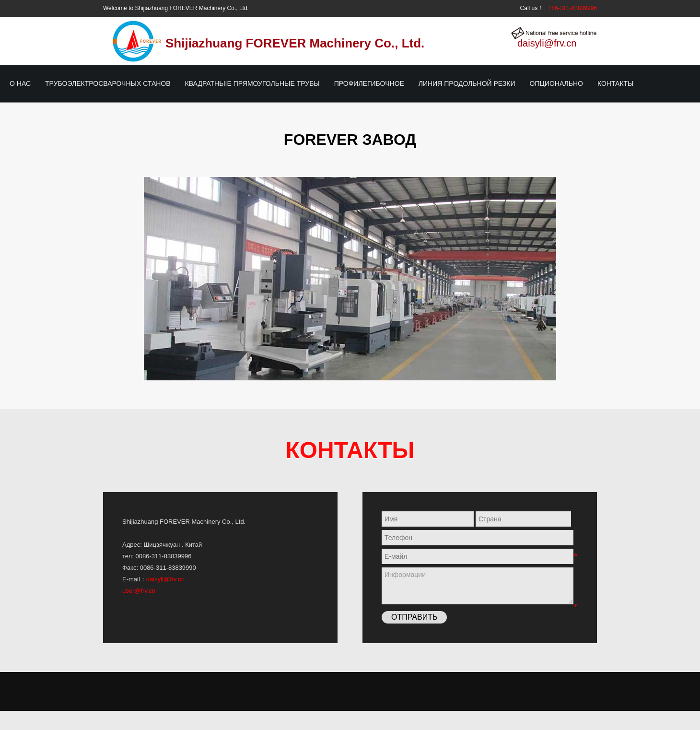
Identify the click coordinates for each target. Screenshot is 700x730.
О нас (20, 83)
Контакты (616, 83)
